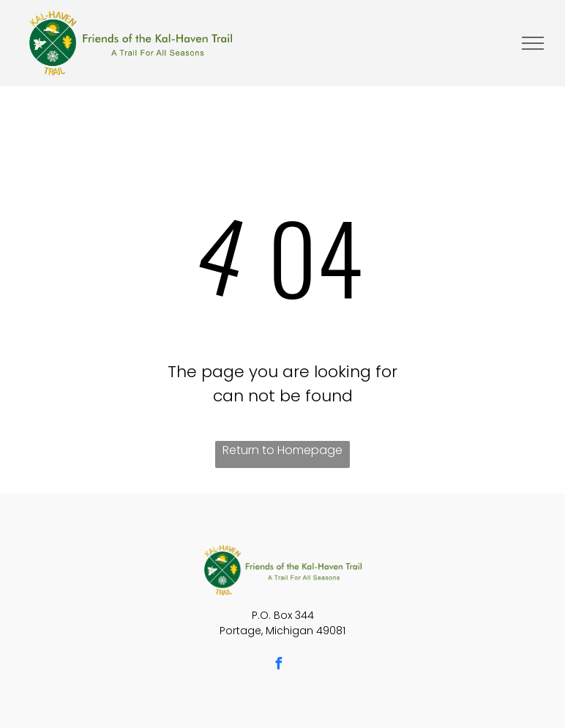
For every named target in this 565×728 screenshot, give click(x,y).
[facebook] (278, 665)
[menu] (533, 43)
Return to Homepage (282, 450)
